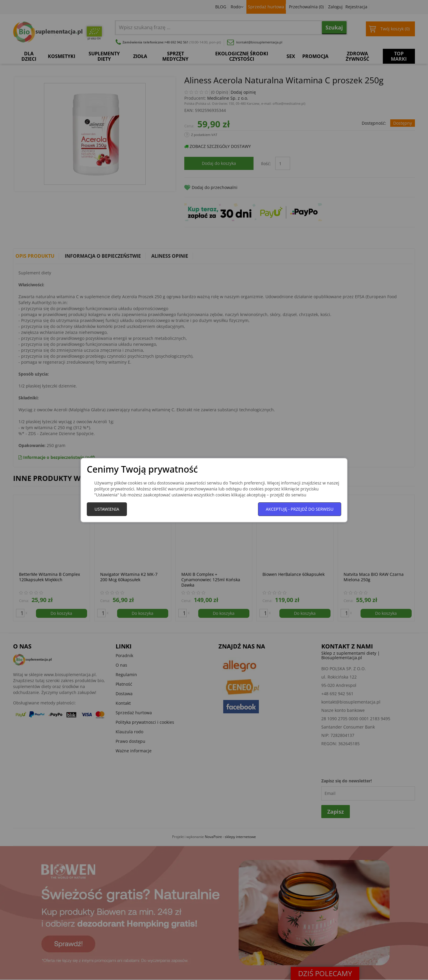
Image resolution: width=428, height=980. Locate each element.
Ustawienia (107, 509)
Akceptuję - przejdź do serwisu (300, 509)
